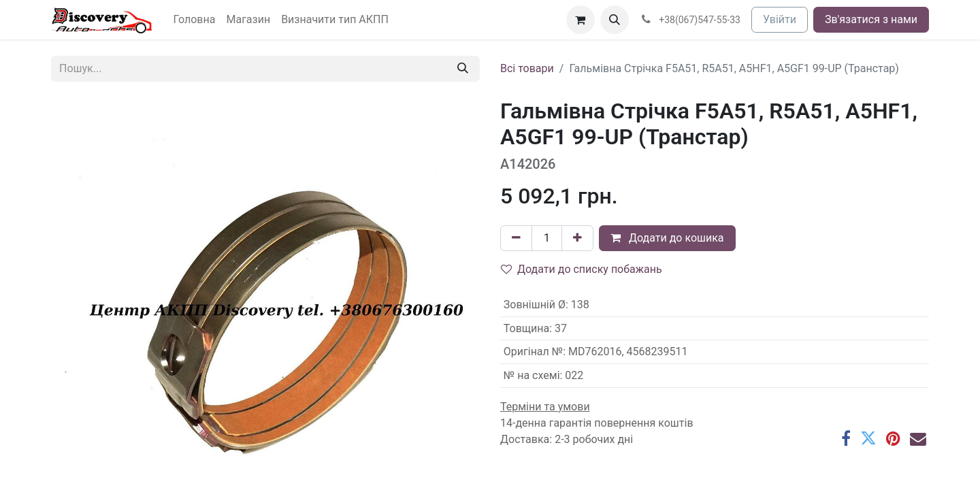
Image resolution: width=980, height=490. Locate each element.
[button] (615, 20)
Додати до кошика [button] (667, 238)
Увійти (780, 19)
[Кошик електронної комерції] (581, 20)
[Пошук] (463, 69)
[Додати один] (577, 238)
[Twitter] (868, 438)
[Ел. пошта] (918, 438)
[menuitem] (195, 20)
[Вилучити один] (516, 238)
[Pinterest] (893, 438)
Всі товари (527, 68)
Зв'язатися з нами (871, 19)
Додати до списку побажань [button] (582, 269)
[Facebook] (846, 438)
